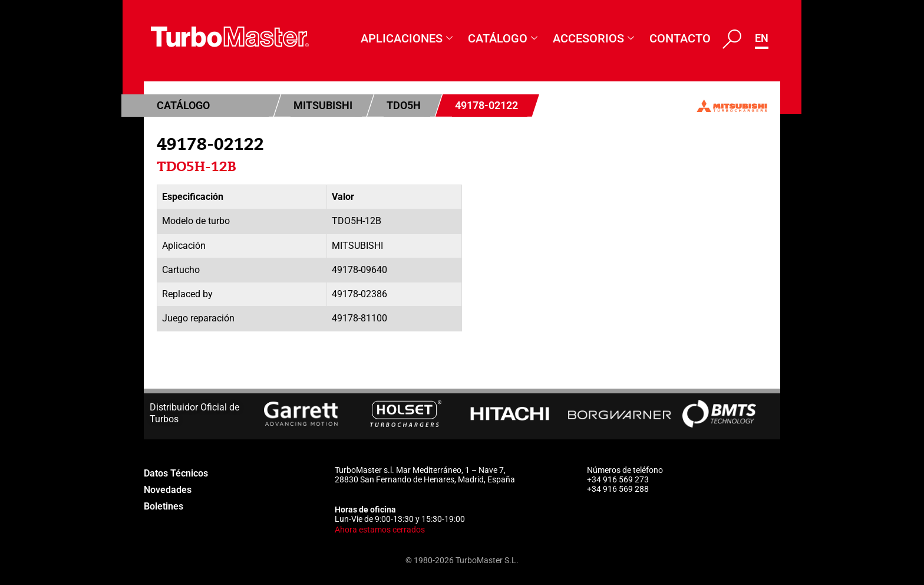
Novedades (171, 490)
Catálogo (503, 39)
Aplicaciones (407, 39)
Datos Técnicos (180, 473)
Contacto (680, 38)
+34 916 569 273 (618, 479)
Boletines (166, 506)
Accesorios (593, 39)
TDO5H (404, 105)
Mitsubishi (323, 105)
